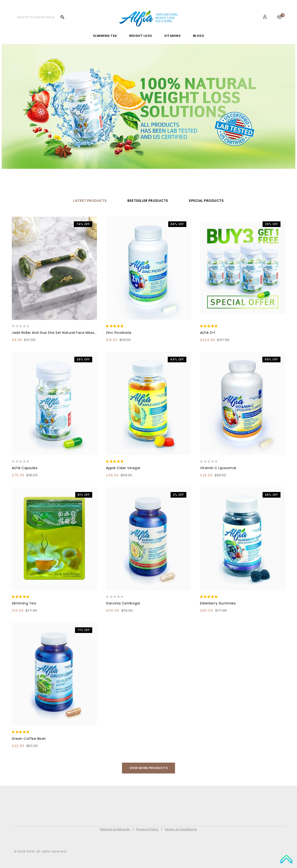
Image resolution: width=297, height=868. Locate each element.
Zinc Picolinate (119, 333)
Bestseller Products (148, 201)
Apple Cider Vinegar (123, 468)
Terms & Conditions (181, 829)
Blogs (199, 36)
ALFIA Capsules (25, 468)
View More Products (148, 768)
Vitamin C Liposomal (218, 468)
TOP (286, 859)
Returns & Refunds (115, 829)
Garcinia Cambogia (123, 603)
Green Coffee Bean (29, 739)
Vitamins (172, 36)
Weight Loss (141, 36)
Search (63, 17)
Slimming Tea (105, 36)
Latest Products (90, 201)
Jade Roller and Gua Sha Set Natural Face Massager (57, 333)
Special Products (206, 201)
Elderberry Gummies (218, 603)
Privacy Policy (147, 829)
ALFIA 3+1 (208, 333)
